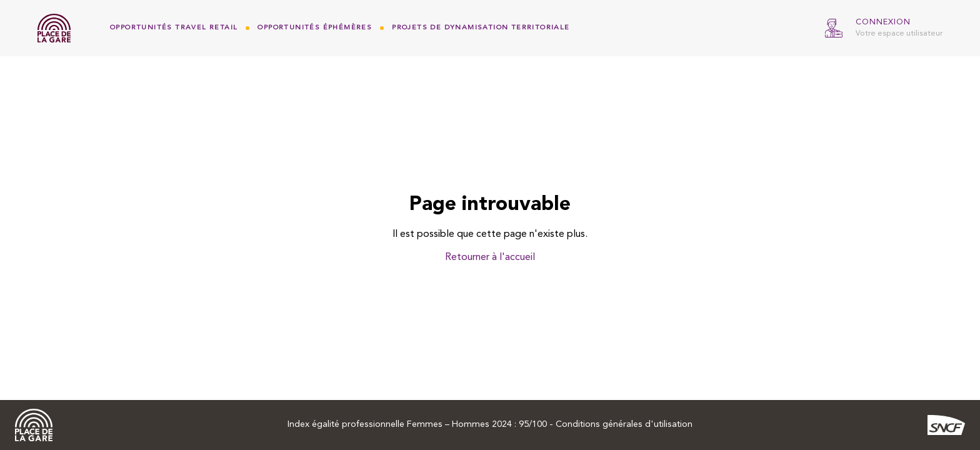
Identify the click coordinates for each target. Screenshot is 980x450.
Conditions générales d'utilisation (624, 425)
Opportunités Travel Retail (174, 28)
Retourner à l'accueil (490, 257)
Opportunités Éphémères (315, 28)
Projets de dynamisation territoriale (481, 28)
